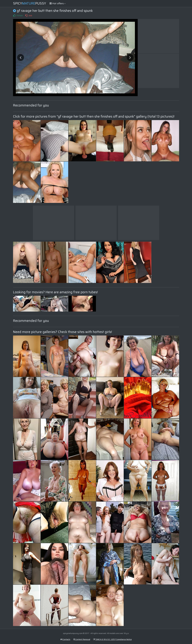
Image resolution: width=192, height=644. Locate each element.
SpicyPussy (30, 3)
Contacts (65, 639)
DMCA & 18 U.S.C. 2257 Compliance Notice (113, 639)
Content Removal (82, 639)
